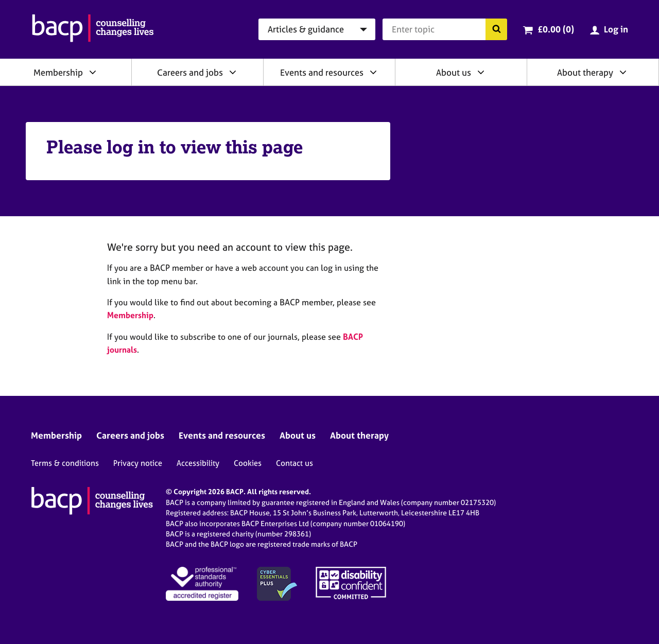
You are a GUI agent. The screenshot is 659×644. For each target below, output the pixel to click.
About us (454, 72)
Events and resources (322, 72)
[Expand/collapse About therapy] (623, 72)
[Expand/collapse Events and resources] (373, 72)
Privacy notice (138, 463)
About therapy (585, 72)
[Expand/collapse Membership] (93, 72)
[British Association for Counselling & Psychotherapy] (93, 29)
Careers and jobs (190, 72)
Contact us (294, 463)
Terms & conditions (65, 463)
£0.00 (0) (556, 29)
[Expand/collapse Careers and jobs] (233, 72)
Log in (616, 29)
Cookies (248, 463)
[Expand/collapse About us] (481, 72)
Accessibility (198, 463)
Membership (58, 72)
